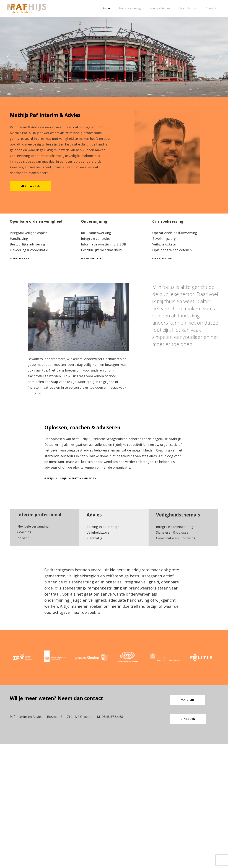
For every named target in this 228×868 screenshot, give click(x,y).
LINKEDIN (188, 827)
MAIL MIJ (188, 808)
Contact (211, 8)
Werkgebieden (160, 8)
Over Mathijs (188, 8)
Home (106, 8)
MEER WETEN (31, 202)
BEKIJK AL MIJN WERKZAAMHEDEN (71, 531)
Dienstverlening (130, 8)
